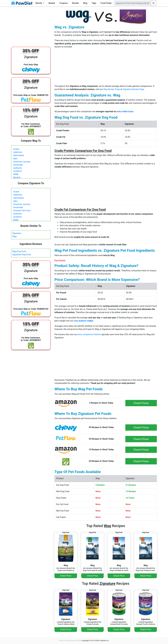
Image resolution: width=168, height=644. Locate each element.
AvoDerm (18, 171)
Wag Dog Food (19, 251)
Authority (17, 168)
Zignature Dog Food (22, 255)
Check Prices (141, 403)
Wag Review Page (112, 89)
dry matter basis (126, 111)
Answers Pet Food (22, 211)
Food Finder (106, 3)
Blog (85, 3)
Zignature (17, 233)
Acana (16, 149)
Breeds (52, 3)
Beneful (17, 177)
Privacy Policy (75, 641)
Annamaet (18, 165)
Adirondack (19, 155)
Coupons (64, 3)
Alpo (15, 159)
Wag (14, 236)
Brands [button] (39, 3)
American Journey (22, 162)
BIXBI (16, 174)
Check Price (66, 576)
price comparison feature (89, 334)
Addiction (18, 152)
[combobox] (133, 3)
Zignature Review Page (133, 89)
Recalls (75, 3)
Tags (94, 3)
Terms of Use (64, 641)
